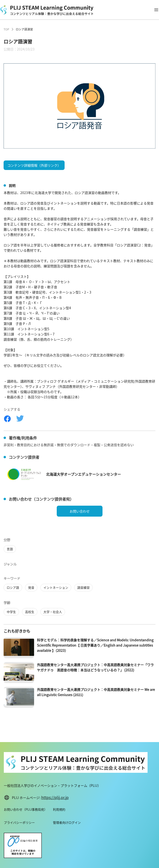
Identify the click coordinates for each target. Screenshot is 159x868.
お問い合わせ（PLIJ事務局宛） (26, 809)
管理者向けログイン (67, 822)
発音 (31, 587)
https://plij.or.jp (55, 797)
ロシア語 (13, 587)
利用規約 (59, 809)
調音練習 (83, 587)
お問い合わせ (80, 511)
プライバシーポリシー (19, 822)
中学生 (11, 612)
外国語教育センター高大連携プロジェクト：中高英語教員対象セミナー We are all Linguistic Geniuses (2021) (96, 692)
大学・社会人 (53, 612)
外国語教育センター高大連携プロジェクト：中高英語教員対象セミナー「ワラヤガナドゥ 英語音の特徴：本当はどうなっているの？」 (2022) (95, 667)
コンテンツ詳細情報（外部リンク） (34, 165)
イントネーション (56, 587)
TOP (6, 29)
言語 (10, 549)
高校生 (30, 612)
